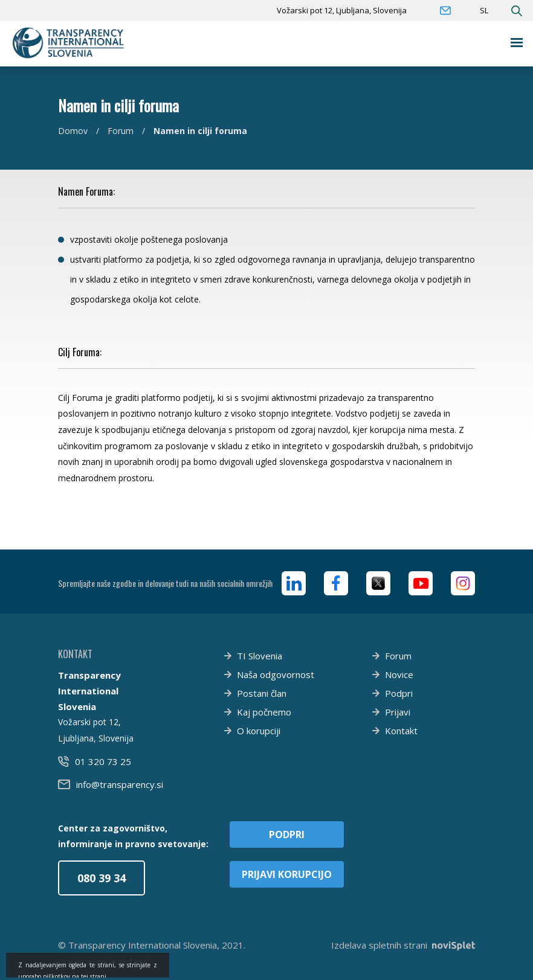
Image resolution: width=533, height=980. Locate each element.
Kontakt (401, 731)
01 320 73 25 (103, 761)
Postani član (262, 693)
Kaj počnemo (264, 712)
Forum (121, 131)
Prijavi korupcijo (287, 874)
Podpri (399, 693)
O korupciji (259, 731)
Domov (73, 131)
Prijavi (398, 712)
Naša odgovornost (276, 674)
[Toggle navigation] (517, 43)
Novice (399, 674)
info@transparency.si (120, 784)
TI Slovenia (260, 656)
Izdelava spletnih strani (403, 945)
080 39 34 (102, 878)
